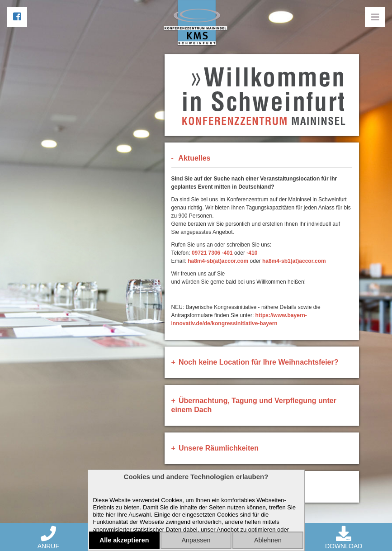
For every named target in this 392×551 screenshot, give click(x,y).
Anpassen (196, 540)
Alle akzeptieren (124, 540)
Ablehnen (268, 540)
